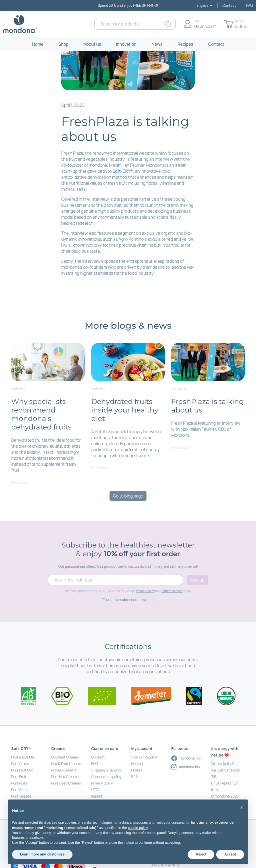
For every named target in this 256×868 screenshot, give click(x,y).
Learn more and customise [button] (42, 854)
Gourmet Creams (65, 757)
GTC (95, 790)
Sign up (197, 580)
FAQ (249, 5)
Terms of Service (172, 591)
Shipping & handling (107, 770)
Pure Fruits (20, 777)
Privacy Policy (145, 591)
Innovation (126, 44)
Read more (20, 482)
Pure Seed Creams (66, 783)
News (157, 44)
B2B (134, 777)
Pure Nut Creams (65, 777)
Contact (229, 5)
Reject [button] (201, 854)
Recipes (185, 44)
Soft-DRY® (123, 171)
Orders (137, 770)
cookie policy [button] (138, 828)
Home (38, 44)
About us (92, 44)
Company (179, 388)
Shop (63, 44)
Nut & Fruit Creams (66, 764)
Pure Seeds (20, 790)
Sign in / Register (145, 757)
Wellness (18, 388)
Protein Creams (64, 770)
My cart (137, 764)
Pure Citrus (20, 764)
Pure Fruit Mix (22, 770)
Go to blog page (128, 496)
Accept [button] (230, 854)
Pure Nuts (19, 783)
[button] (241, 807)
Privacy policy (102, 783)
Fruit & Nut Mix (23, 757)
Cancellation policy (106, 777)
